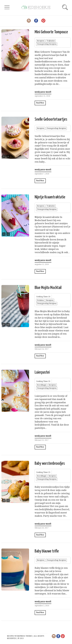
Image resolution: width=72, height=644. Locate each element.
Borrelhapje (42, 385)
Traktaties (51, 41)
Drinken (40, 300)
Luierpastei (42, 372)
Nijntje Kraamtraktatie (50, 197)
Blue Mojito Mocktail (48, 288)
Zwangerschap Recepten (47, 44)
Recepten (41, 41)
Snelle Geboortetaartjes (51, 119)
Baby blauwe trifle (47, 551)
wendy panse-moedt (43, 92)
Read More (40, 103)
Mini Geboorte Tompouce (51, 32)
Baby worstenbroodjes (50, 463)
